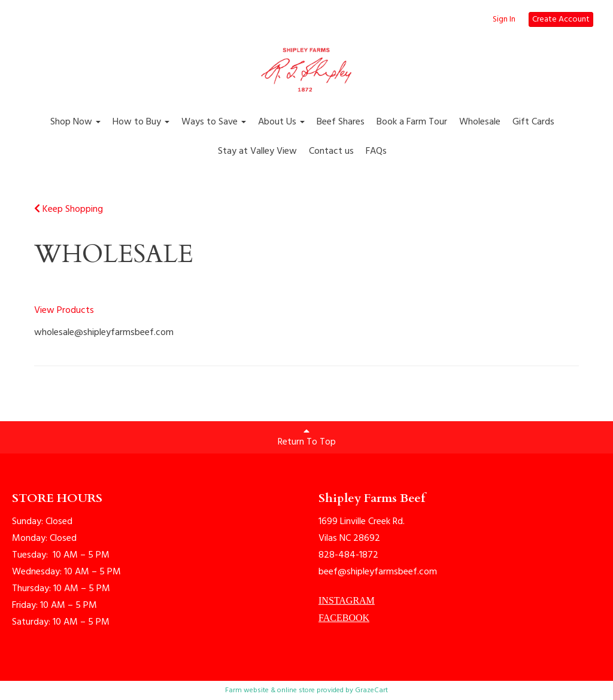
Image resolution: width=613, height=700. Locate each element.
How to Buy (141, 122)
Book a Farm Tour (412, 122)
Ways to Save (214, 122)
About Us (281, 122)
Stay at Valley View (257, 151)
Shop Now (75, 122)
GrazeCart (371, 690)
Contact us (331, 151)
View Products (64, 311)
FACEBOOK (344, 618)
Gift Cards (533, 122)
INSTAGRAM (347, 600)
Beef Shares (341, 122)
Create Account (561, 19)
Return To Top (307, 438)
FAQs (376, 151)
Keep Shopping (69, 209)
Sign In (504, 20)
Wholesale (480, 122)
